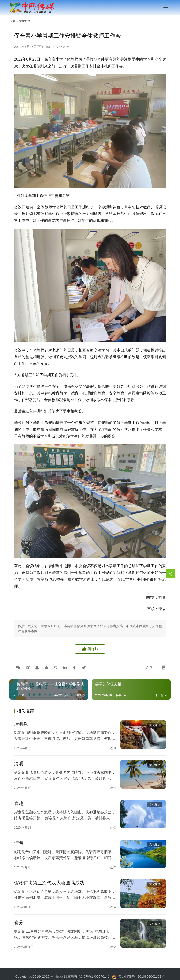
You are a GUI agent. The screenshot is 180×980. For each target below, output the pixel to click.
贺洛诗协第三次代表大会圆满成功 (49, 885)
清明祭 (21, 724)
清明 (19, 764)
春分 (19, 925)
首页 (12, 21)
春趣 (19, 804)
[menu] (166, 7)
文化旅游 (62, 47)
